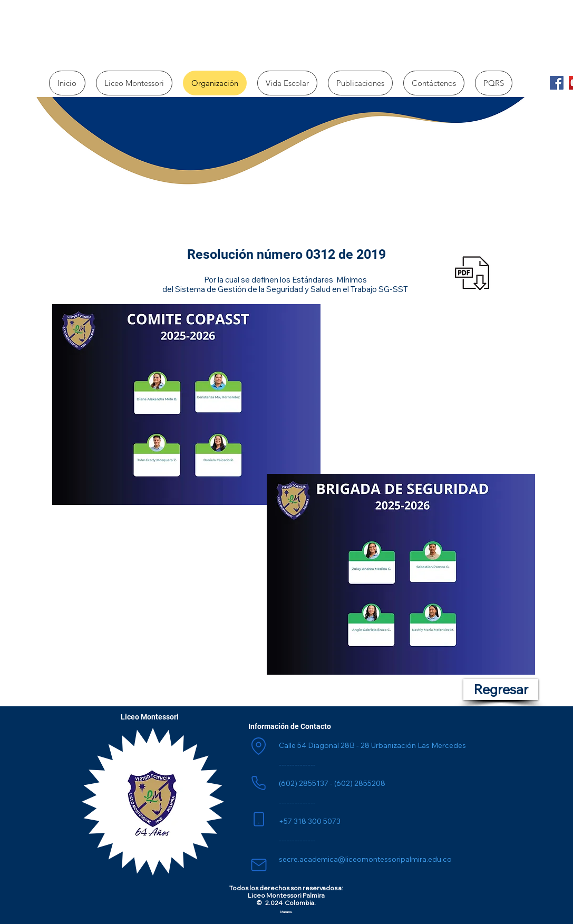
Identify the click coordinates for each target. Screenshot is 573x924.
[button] (134, 83)
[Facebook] (557, 83)
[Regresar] (501, 689)
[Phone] (259, 783)
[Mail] (259, 865)
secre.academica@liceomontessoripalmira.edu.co (365, 859)
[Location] (259, 746)
